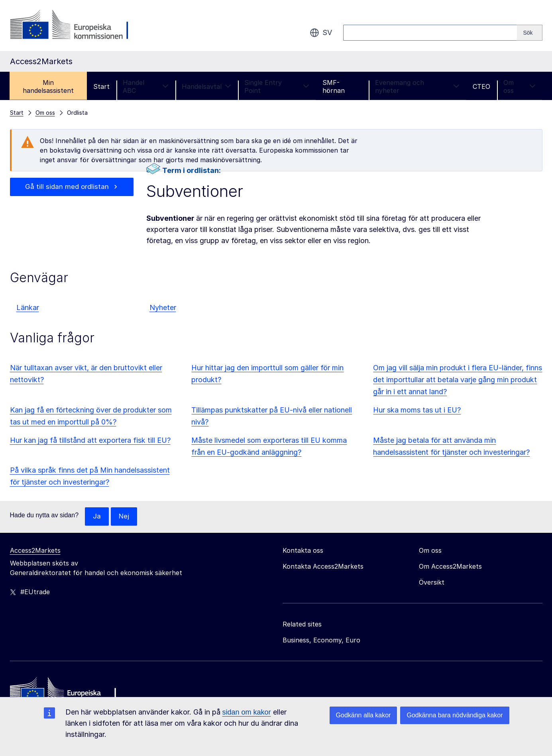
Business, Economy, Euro (321, 640)
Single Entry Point (277, 86)
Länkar (28, 307)
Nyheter (163, 307)
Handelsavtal (206, 86)
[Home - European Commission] (68, 693)
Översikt (432, 583)
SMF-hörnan (334, 86)
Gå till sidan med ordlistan (67, 187)
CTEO (481, 86)
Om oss (520, 86)
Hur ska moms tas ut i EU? (417, 410)
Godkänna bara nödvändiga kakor (455, 715)
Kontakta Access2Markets (323, 567)
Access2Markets (35, 551)
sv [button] (321, 33)
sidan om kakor (247, 712)
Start (101, 86)
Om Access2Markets (450, 567)
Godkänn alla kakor (363, 715)
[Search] (529, 33)
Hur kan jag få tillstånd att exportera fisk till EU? (90, 440)
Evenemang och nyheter (417, 86)
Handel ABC (146, 86)
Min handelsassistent (48, 86)
